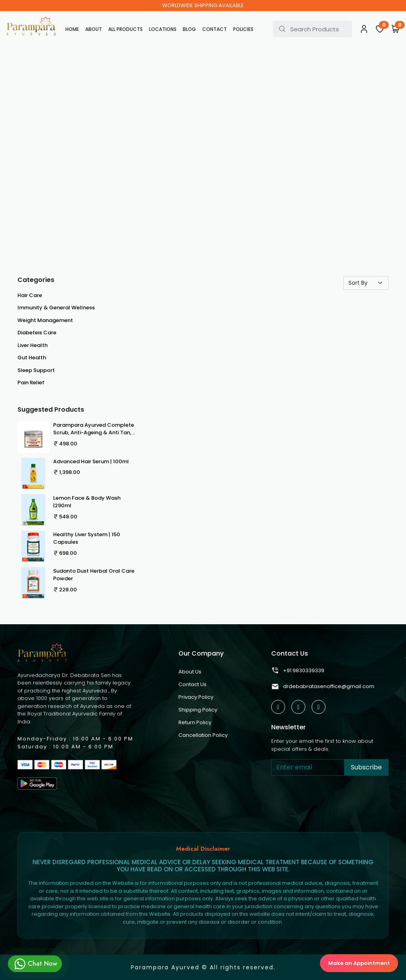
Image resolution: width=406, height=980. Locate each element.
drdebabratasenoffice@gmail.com (323, 687)
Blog (189, 29)
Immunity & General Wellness (56, 308)
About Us (190, 672)
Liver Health (33, 345)
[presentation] (331, 801)
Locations (163, 29)
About (94, 29)
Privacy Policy (196, 697)
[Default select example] (366, 283)
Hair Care (30, 295)
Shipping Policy (198, 710)
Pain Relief (31, 383)
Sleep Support (36, 370)
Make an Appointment (359, 963)
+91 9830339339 (298, 671)
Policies (243, 29)
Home (72, 29)
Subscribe (366, 767)
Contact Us (192, 684)
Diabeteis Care (37, 333)
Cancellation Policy (203, 735)
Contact (214, 29)
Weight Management (45, 320)
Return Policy (195, 722)
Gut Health (32, 358)
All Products (125, 29)
